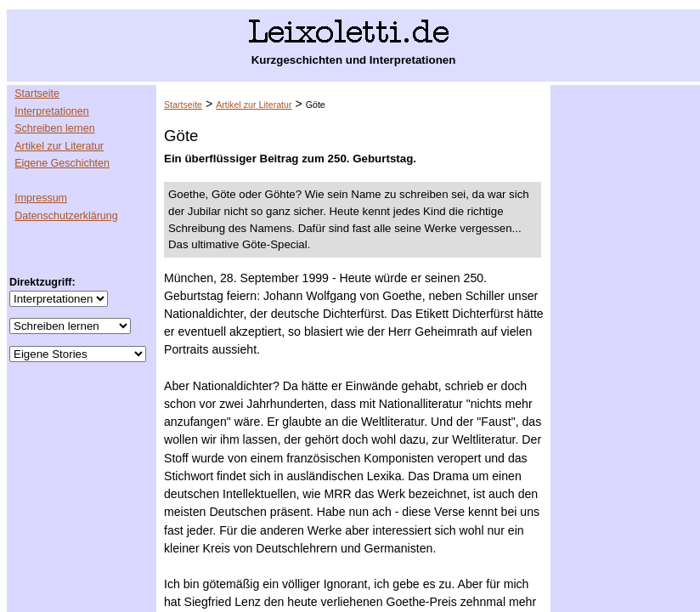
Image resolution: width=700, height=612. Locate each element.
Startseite (37, 93)
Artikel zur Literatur (59, 146)
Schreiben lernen (54, 128)
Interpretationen (51, 111)
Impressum (41, 198)
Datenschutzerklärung (66, 216)
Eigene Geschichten (62, 163)
